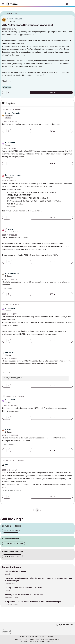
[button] (4, 93)
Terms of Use (34, 639)
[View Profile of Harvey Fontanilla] (15, 19)
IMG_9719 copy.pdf (13, 378)
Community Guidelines (50, 639)
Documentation (10, 584)
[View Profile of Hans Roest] (10, 143)
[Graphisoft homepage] (65, 625)
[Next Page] (45, 510)
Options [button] (72, 13)
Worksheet (7, 87)
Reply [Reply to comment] (52, 131)
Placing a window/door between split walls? (23, 588)
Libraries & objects (11, 605)
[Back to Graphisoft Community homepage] (13, 4)
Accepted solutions (13, 543)
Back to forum (11, 531)
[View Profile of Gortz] (11, 229)
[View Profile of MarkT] (8, 464)
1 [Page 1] (34, 510)
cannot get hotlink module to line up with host (24, 595)
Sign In (72, 4)
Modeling (8, 574)
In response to (12, 109)
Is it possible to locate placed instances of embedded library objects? (34, 602)
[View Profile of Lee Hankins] (10, 352)
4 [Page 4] (41, 510)
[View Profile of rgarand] (9, 429)
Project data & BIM (11, 598)
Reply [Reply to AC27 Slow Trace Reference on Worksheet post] (52, 93)
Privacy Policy (21, 639)
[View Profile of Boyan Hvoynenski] (13, 175)
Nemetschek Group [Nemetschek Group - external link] (48, 642)
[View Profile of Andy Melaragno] (12, 273)
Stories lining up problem (15, 571)
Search (60, 4)
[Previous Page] (30, 510)
